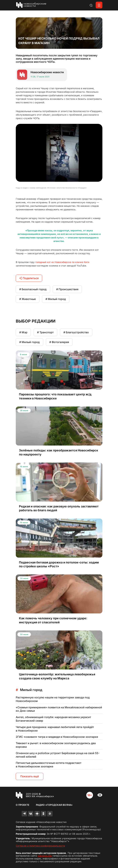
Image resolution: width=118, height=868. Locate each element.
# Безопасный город (33, 289)
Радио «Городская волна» (54, 805)
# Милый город (56, 299)
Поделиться (29, 278)
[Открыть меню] (99, 5)
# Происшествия (67, 289)
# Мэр (23, 332)
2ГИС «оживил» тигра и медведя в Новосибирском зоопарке (57, 737)
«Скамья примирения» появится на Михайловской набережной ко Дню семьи (59, 709)
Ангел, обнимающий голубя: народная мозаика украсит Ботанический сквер (53, 719)
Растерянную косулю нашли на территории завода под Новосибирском (53, 699)
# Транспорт (45, 332)
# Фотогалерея (59, 342)
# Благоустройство (76, 332)
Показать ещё (30, 776)
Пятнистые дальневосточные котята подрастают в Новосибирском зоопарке (49, 765)
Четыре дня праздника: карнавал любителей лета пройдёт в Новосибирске (55, 729)
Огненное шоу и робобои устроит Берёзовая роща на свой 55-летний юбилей (58, 755)
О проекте (22, 805)
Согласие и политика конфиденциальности (40, 846)
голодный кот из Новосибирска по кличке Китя (62, 262)
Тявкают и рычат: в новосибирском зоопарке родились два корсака (56, 745)
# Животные (28, 299)
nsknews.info (45, 856)
